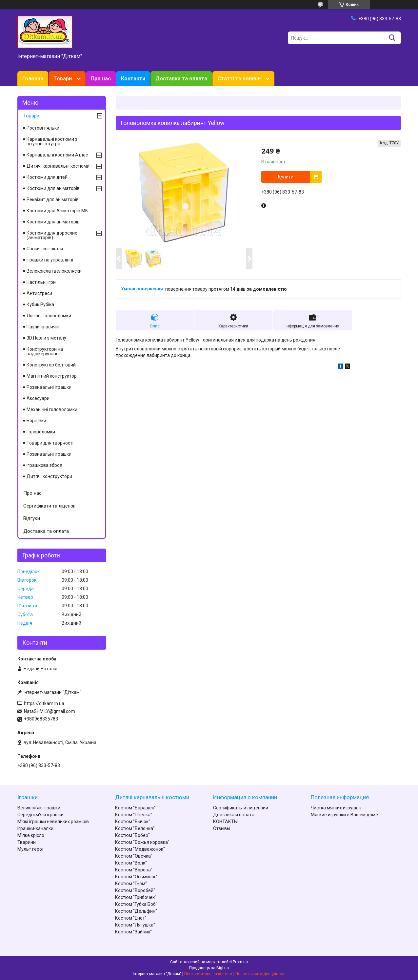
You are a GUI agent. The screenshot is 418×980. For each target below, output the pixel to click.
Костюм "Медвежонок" (140, 849)
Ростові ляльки (43, 128)
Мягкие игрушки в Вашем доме (344, 815)
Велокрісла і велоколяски (54, 271)
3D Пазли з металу (46, 338)
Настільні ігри (41, 282)
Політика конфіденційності (260, 974)
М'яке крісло (31, 835)
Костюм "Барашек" (135, 808)
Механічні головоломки (52, 409)
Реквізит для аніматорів (53, 199)
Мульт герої (30, 849)
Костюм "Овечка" (134, 856)
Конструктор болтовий (51, 365)
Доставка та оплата (181, 79)
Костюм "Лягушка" (135, 925)
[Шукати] (392, 38)
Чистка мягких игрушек (336, 808)
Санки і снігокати (45, 249)
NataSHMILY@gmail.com (50, 711)
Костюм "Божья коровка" (142, 842)
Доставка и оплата (234, 815)
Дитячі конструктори (49, 476)
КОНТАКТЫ (225, 822)
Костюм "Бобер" (132, 835)
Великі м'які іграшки (39, 808)
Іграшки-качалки (35, 828)
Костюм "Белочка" (135, 828)
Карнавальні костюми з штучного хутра (52, 141)
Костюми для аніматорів (53, 188)
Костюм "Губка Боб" (136, 904)
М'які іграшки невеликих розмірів (53, 822)
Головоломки (41, 432)
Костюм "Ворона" (134, 870)
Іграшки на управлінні (50, 260)
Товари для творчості (50, 443)
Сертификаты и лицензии (241, 808)
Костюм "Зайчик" (133, 932)
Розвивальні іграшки (49, 387)
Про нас (101, 79)
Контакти (133, 79)
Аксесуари (38, 398)
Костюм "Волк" (131, 863)
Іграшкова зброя (44, 465)
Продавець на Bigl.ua (209, 968)
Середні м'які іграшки (40, 815)
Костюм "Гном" (131, 884)
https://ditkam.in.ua (44, 703)
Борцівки (36, 421)
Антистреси (39, 293)
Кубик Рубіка (40, 304)
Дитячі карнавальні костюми (58, 166)
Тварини (27, 842)
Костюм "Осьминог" (136, 877)
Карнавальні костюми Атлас (57, 155)
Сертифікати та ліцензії (49, 506)
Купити (286, 177)
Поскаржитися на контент (208, 974)
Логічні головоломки (49, 316)
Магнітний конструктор (52, 376)
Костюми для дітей (47, 177)
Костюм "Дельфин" (136, 911)
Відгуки (32, 518)
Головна (33, 79)
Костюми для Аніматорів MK (57, 211)
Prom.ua (240, 962)
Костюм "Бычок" (133, 822)
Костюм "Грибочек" (136, 897)
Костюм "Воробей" (135, 890)
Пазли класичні (43, 327)
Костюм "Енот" (131, 918)
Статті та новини (239, 79)
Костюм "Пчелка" (134, 815)
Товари (63, 79)
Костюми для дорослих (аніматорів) (52, 235)
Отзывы (222, 828)
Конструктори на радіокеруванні (45, 351)
